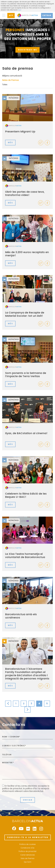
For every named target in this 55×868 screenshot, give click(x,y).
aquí (20, 10)
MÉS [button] (10, 143)
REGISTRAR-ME (28, 50)
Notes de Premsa (10, 80)
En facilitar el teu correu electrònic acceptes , (26, 789)
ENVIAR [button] (28, 800)
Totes (5, 85)
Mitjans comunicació (12, 76)
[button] (47, 143)
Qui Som (28, 862)
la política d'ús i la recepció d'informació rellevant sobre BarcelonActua (26, 790)
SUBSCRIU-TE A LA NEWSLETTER (28, 838)
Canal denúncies (28, 855)
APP (11, 16)
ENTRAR (47, 16)
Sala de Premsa (27, 859)
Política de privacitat (27, 852)
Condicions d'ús (27, 848)
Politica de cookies (27, 844)
